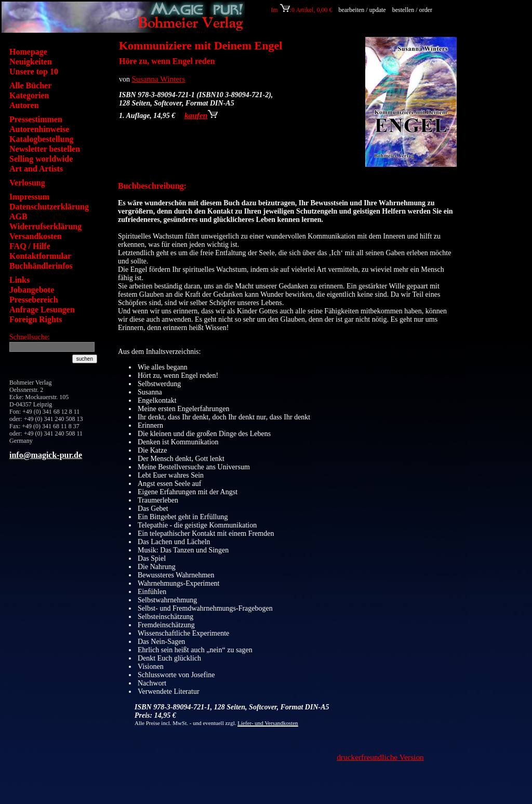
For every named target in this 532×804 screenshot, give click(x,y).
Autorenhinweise (39, 129)
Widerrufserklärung (45, 226)
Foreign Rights (36, 319)
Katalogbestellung (42, 139)
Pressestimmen (36, 119)
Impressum (29, 197)
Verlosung (27, 183)
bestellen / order (413, 10)
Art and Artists (36, 169)
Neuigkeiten (31, 62)
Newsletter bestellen (45, 149)
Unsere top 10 (34, 71)
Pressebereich (34, 300)
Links (19, 280)
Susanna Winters (159, 79)
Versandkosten (36, 236)
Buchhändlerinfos (41, 266)
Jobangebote (32, 290)
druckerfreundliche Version (380, 757)
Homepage (28, 52)
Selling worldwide (41, 159)
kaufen (201, 115)
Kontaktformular (40, 256)
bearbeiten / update (362, 10)
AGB (18, 216)
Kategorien (29, 95)
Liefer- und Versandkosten (268, 723)
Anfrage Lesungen (42, 309)
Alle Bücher (30, 85)
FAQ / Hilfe (30, 246)
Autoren (24, 105)
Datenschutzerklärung (49, 207)
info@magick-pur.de (46, 455)
